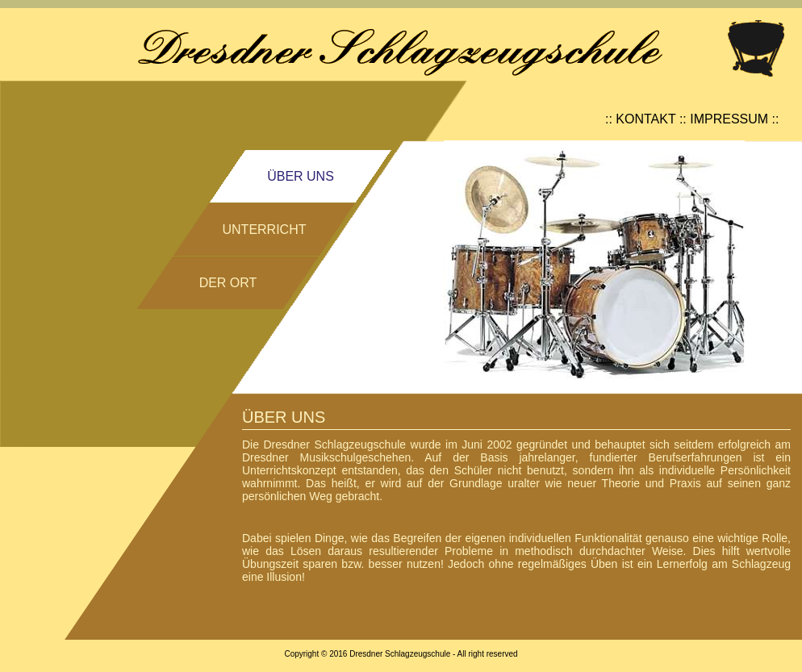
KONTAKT (645, 119)
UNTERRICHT (265, 230)
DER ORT (228, 283)
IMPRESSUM (729, 119)
